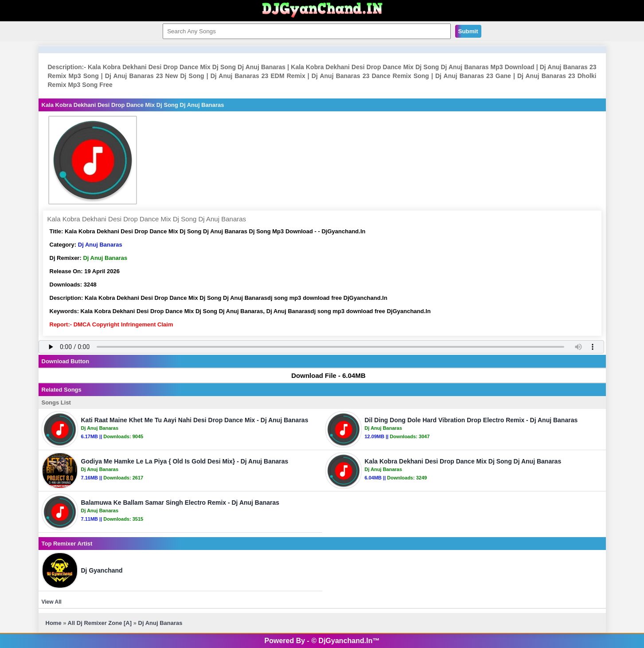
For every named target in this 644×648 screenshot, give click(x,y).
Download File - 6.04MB (324, 375)
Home (54, 623)
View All (52, 602)
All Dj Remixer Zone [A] (100, 623)
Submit (468, 31)
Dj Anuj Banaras (100, 245)
